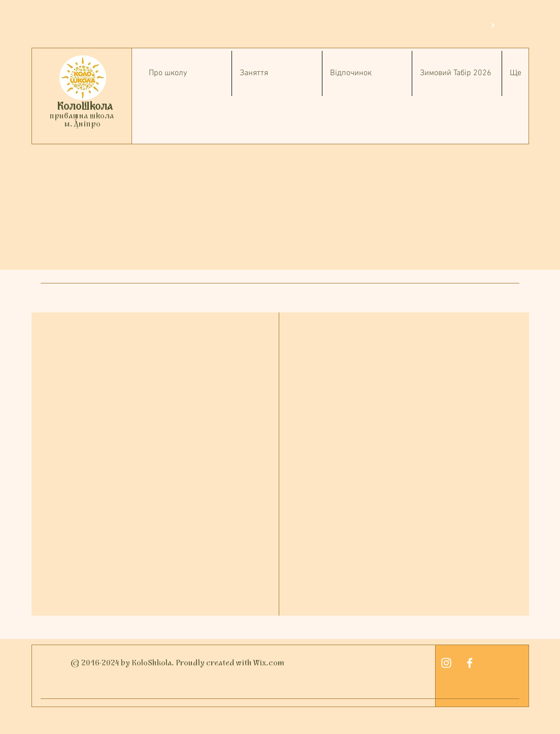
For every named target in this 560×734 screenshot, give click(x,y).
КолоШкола (85, 107)
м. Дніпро (81, 124)
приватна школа (81, 116)
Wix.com (269, 663)
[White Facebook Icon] (470, 663)
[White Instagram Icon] (446, 663)
